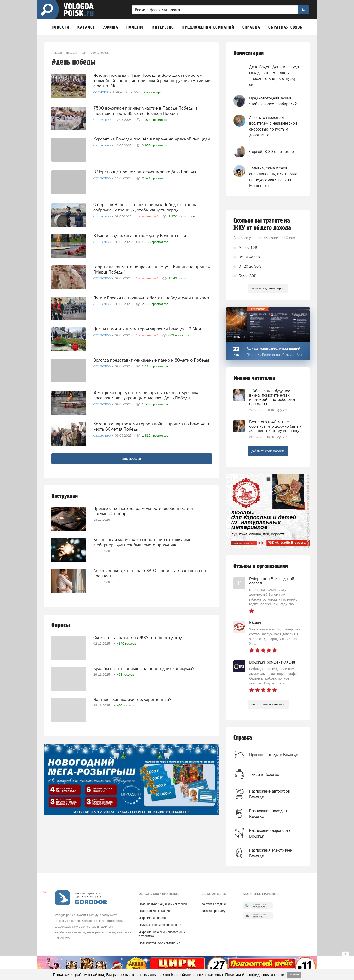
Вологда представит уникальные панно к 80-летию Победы (151, 360)
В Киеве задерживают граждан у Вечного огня (140, 236)
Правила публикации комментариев (163, 904)
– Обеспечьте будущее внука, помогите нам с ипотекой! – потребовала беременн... (272, 397)
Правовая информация (154, 911)
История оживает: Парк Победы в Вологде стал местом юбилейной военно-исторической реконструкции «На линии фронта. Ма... (152, 80)
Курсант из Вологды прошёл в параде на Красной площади (152, 139)
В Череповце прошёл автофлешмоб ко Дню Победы (145, 172)
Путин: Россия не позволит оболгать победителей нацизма (151, 298)
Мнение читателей (254, 378)
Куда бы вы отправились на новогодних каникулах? (144, 668)
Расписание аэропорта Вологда (270, 833)
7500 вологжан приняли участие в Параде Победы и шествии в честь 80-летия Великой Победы (145, 111)
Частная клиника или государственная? (132, 699)
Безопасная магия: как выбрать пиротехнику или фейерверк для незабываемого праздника (142, 542)
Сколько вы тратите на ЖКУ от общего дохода (139, 638)
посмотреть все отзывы (268, 704)
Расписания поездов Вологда (268, 814)
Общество (102, 120)
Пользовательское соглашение (159, 943)
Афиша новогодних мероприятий (273, 348)
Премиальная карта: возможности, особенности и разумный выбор (143, 511)
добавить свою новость (268, 451)
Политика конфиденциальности (160, 925)
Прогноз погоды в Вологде (274, 755)
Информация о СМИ (152, 918)
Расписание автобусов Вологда (270, 794)
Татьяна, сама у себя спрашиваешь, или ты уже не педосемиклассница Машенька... (273, 177)
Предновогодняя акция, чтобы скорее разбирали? (273, 101)
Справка (243, 738)
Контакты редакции (214, 904)
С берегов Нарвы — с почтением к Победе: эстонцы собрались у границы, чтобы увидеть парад (145, 207)
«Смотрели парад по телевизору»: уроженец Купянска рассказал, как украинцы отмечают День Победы (146, 395)
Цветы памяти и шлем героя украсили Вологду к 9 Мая (147, 329)
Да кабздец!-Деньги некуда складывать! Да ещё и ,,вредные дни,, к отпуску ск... (274, 76)
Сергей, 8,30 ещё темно (271, 152)
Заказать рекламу (213, 911)
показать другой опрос (268, 288)
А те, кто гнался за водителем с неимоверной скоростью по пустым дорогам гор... (273, 126)
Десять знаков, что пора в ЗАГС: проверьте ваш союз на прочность (150, 573)
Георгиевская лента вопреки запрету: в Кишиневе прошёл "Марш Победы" (152, 269)
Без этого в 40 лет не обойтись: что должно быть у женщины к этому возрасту (275, 426)
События (101, 92)
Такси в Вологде (264, 774)
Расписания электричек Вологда (271, 853)
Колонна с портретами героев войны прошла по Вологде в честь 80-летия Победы (151, 426)
